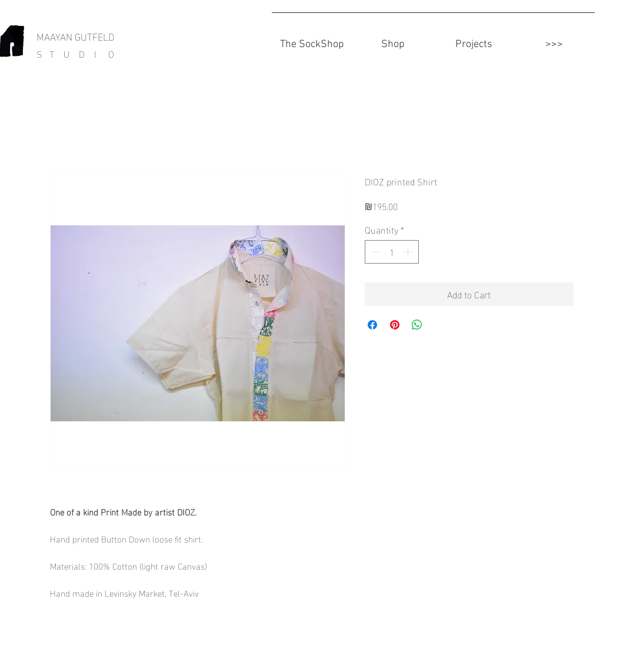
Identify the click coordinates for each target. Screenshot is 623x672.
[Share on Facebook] (372, 325)
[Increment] (409, 252)
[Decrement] (375, 252)
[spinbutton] (392, 252)
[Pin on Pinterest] (395, 325)
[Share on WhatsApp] (417, 325)
